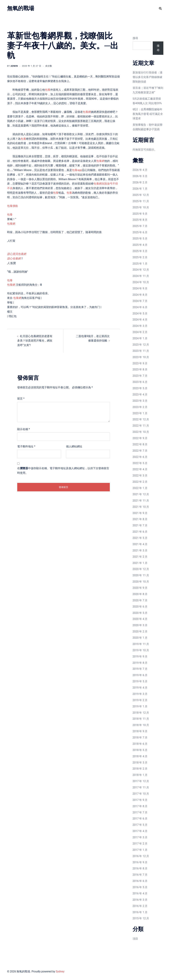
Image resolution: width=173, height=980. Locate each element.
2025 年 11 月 (141, 201)
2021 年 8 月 (140, 519)
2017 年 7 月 (140, 812)
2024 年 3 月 (140, 326)
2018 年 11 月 (141, 719)
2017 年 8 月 (140, 806)
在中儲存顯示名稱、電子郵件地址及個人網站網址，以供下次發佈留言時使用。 (63, 471)
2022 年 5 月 (140, 463)
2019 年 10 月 (141, 650)
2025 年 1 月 (140, 264)
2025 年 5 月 (140, 239)
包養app (77, 170)
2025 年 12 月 (141, 195)
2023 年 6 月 (140, 382)
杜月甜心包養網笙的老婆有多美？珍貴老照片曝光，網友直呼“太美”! (35, 341)
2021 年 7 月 (140, 525)
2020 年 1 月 (140, 638)
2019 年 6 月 (140, 675)
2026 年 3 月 (140, 176)
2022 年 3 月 (140, 476)
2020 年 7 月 (140, 600)
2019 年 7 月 (140, 669)
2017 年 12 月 (141, 781)
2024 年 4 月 (140, 320)
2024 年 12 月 (141, 270)
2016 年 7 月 (140, 875)
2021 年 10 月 (141, 507)
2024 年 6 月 (140, 307)
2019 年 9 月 (140, 657)
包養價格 (13, 206)
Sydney (60, 971)
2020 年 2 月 (140, 631)
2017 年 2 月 (140, 844)
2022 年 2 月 (140, 482)
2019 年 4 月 (140, 688)
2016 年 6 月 (140, 881)
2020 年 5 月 (140, 613)
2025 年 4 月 (140, 245)
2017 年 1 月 (140, 850)
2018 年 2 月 (140, 769)
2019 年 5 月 (140, 681)
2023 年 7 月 (140, 376)
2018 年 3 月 (140, 763)
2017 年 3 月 (140, 837)
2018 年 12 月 (141, 713)
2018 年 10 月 (141, 725)
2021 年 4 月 (140, 544)
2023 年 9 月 (140, 363)
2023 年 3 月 (140, 401)
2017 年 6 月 (140, 819)
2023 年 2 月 (140, 407)
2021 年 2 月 (140, 557)
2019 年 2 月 (140, 700)
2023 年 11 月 (141, 351)
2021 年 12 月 (141, 494)
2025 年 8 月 (140, 220)
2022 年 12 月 (141, 419)
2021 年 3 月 (140, 550)
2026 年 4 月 (140, 170)
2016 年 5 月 (140, 887)
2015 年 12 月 (141, 918)
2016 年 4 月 (140, 893)
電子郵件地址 (26, 446)
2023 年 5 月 (140, 388)
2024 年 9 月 (140, 288)
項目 (135, 939)
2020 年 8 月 (140, 594)
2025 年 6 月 (140, 232)
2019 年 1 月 (140, 706)
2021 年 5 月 (140, 538)
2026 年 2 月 (140, 182)
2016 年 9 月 (140, 862)
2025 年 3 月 (140, 251)
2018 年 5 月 (140, 750)
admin (14, 66)
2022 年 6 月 (140, 457)
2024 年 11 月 (141, 276)
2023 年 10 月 (141, 357)
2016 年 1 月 (140, 912)
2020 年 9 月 (140, 588)
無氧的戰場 (21, 8)
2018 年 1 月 (140, 775)
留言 (21, 399)
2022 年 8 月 (140, 444)
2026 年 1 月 (140, 189)
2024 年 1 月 (140, 338)
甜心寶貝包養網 (17, 254)
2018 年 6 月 (140, 744)
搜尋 (135, 38)
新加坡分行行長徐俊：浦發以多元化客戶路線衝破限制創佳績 (147, 77)
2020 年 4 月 (140, 619)
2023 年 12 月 (141, 345)
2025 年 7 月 (140, 226)
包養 (48, 90)
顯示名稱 (24, 429)
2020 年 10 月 (141, 582)
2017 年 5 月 (140, 825)
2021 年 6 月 (140, 532)
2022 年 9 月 (140, 438)
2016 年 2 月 (140, 906)
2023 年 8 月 (140, 369)
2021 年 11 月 (141, 501)
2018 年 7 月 (140, 738)
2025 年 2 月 (140, 257)
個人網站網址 (74, 446)
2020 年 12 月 (141, 569)
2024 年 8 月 (140, 295)
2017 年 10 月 (141, 794)
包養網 (87, 112)
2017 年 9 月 (140, 800)
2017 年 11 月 (141, 787)
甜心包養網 (14, 259)
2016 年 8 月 (140, 868)
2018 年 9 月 (140, 731)
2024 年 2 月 (140, 332)
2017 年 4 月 (140, 831)
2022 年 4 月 (140, 469)
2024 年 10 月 (141, 282)
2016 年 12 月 (141, 856)
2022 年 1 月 (140, 488)
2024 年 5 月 (140, 314)
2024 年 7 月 (140, 301)
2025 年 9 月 (140, 214)
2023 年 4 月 (140, 395)
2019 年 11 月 (141, 644)
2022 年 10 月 (141, 432)
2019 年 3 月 (140, 694)
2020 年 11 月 (141, 575)
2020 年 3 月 (140, 625)
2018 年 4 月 (140, 756)
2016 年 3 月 (140, 900)
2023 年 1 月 (140, 413)
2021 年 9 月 (140, 513)
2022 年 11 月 (141, 426)
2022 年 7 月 (140, 451)
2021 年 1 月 (140, 563)
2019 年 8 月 (140, 663)
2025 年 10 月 (141, 207)
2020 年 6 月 (140, 607)
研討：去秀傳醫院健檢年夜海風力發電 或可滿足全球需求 (148, 114)
